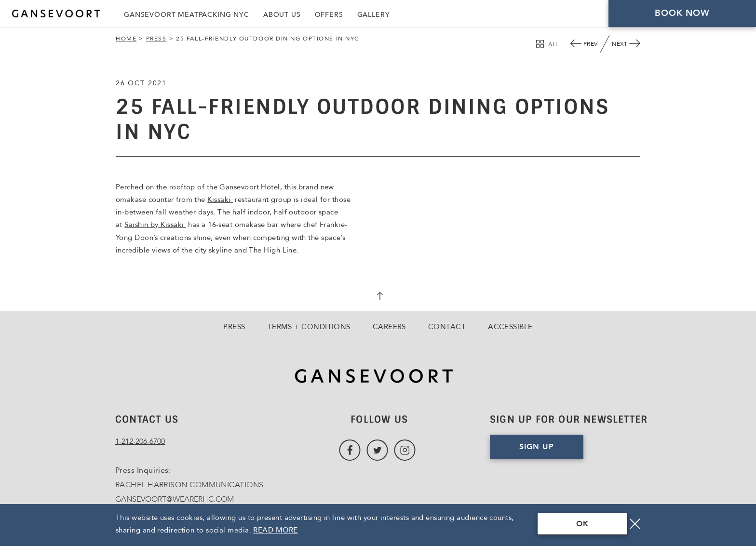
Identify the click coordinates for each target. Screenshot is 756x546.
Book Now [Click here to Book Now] (682, 13)
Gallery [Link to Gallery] (374, 15)
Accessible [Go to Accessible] (510, 327)
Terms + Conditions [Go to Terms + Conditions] (309, 327)
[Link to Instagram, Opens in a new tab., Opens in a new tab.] (405, 450)
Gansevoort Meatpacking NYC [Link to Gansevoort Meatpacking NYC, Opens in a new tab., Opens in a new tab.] (187, 15)
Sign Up (537, 447)
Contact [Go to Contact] (447, 327)
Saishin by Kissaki (155, 225)
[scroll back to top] (378, 297)
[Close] (635, 524)
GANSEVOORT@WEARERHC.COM (175, 499)
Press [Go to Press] (234, 327)
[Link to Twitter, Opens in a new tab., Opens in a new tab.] (377, 450)
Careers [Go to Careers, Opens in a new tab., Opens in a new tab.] (389, 327)
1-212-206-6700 (140, 441)
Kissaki (220, 200)
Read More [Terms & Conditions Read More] (275, 530)
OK (582, 524)
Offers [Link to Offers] (329, 15)
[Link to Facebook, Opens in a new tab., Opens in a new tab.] (350, 450)
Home (126, 39)
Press (156, 39)
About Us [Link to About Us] (282, 15)
